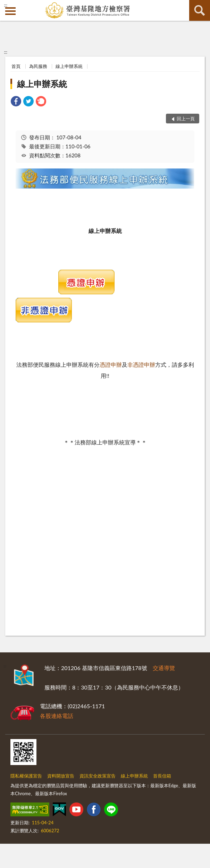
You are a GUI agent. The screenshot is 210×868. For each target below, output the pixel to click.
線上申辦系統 (69, 66)
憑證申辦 (111, 364)
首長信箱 (162, 776)
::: (6, 5)
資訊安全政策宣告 (98, 776)
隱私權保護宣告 (26, 776)
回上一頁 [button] (186, 119)
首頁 (16, 66)
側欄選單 (10, 11)
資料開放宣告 (61, 776)
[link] (16, 102)
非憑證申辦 (141, 364)
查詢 (200, 10)
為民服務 (38, 66)
